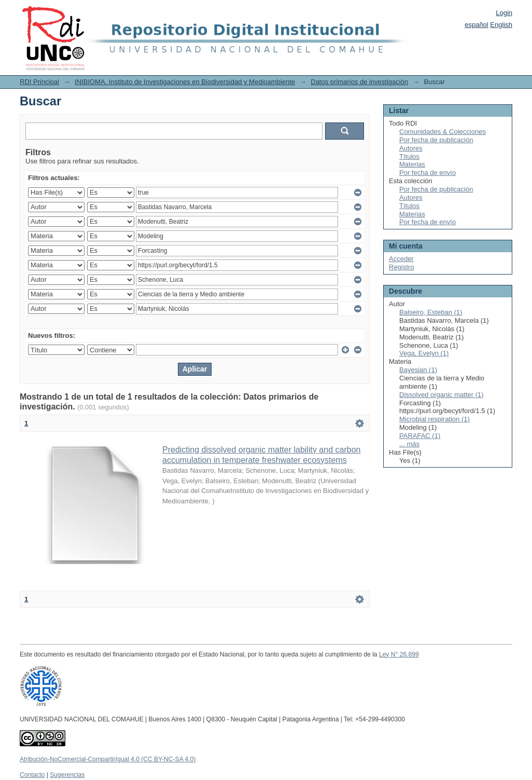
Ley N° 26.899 (399, 654)
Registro (401, 267)
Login (504, 13)
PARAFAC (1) (420, 436)
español (477, 25)
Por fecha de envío (428, 173)
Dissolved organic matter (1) (442, 395)
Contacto (32, 775)
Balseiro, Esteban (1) (431, 312)
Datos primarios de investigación (359, 82)
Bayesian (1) (418, 370)
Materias (412, 164)
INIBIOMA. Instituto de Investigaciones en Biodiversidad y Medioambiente (185, 82)
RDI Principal (39, 82)
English (501, 25)
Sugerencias (67, 775)
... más (409, 444)
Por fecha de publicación (436, 140)
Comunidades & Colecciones (443, 132)
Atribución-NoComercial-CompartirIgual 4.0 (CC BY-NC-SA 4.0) (108, 759)
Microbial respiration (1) (435, 419)
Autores (411, 148)
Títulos (409, 156)
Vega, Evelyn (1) (424, 353)
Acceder (401, 259)
